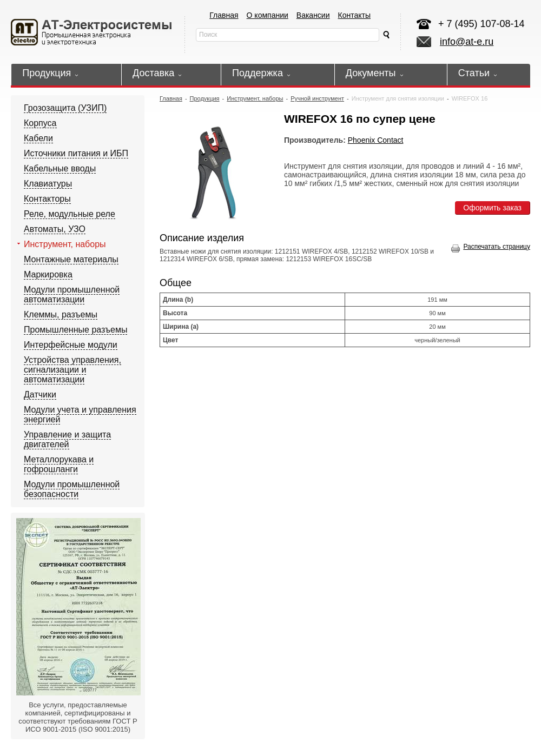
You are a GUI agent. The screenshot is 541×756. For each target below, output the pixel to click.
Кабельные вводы (60, 168)
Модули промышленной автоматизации (72, 294)
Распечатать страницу (491, 247)
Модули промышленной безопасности (72, 489)
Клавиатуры (48, 184)
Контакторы (47, 199)
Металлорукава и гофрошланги (59, 464)
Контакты (354, 15)
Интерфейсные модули (71, 345)
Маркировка (48, 274)
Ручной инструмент (317, 98)
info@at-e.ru (467, 42)
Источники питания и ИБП (76, 153)
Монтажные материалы (71, 259)
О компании (268, 15)
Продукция (205, 98)
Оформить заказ (492, 208)
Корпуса (40, 123)
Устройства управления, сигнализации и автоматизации (72, 370)
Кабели (38, 138)
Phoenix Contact (376, 140)
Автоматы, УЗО (55, 229)
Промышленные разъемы (75, 330)
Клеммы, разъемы (61, 314)
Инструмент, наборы (65, 244)
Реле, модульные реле (70, 214)
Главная (224, 15)
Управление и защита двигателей (67, 439)
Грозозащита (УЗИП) (65, 108)
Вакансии (313, 15)
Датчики (40, 394)
